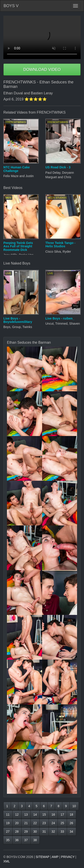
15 (44, 815)
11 (8, 815)
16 (53, 815)
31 (44, 832)
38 (35, 840)
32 (53, 832)
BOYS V (11, 6)
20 (17, 823)
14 (35, 815)
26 (71, 823)
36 (17, 840)
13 (26, 815)
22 (35, 823)
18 (71, 815)
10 (74, 806)
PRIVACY (68, 857)
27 (8, 832)
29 (26, 832)
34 (71, 832)
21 (26, 823)
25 (62, 823)
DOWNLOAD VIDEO (42, 70)
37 (26, 840)
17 (62, 815)
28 (17, 832)
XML (7, 861)
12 (17, 815)
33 (62, 832)
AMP (55, 857)
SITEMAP (42, 857)
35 (8, 840)
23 (44, 823)
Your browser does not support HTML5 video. (42, 37)
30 (35, 832)
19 (8, 823)
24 (53, 823)
